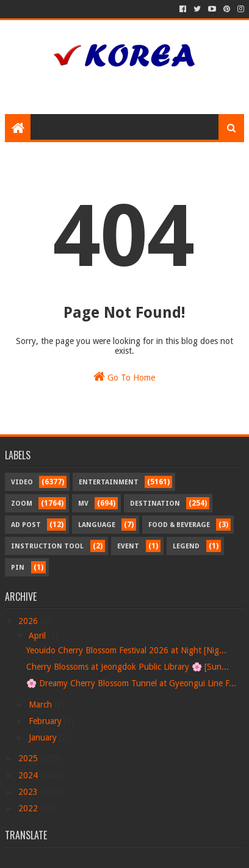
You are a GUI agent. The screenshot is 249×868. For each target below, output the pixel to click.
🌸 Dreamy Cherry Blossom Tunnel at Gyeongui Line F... (131, 683)
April (38, 636)
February (46, 721)
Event (128, 546)
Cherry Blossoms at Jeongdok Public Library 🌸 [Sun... (128, 667)
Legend (186, 546)
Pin (18, 568)
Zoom (22, 504)
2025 (29, 758)
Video (22, 482)
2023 (29, 792)
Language (97, 525)
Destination (155, 504)
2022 (29, 808)
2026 (29, 621)
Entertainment (109, 482)
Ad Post (26, 525)
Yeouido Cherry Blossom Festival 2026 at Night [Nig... (126, 650)
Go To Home (124, 376)
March (41, 705)
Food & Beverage (179, 525)
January (44, 737)
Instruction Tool (47, 546)
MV (83, 504)
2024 (29, 775)
